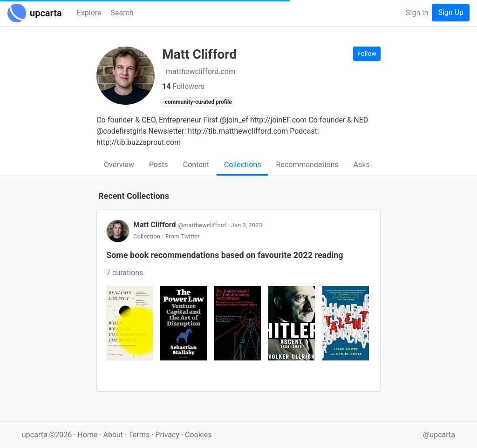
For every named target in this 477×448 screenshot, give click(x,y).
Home (87, 435)
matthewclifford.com (201, 71)
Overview (119, 165)
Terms (140, 435)
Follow (367, 54)
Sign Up (451, 12)
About (113, 435)
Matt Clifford (181, 225)
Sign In (417, 13)
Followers (183, 86)
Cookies (198, 435)
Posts (159, 165)
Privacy (168, 435)
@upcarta (439, 435)
